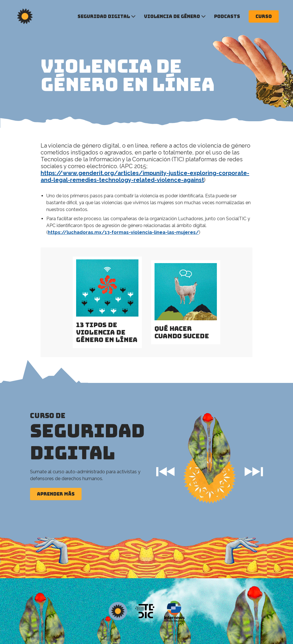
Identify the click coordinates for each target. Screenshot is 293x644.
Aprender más (56, 494)
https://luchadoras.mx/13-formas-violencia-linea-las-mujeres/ (123, 232)
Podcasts (227, 16)
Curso (264, 16)
